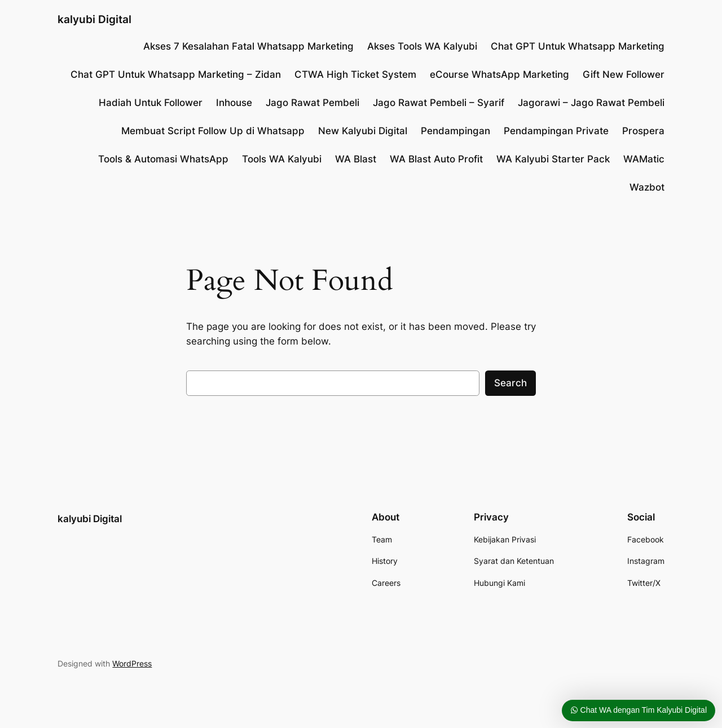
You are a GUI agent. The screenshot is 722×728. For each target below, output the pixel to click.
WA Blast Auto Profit (436, 159)
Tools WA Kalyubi (282, 159)
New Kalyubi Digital (363, 131)
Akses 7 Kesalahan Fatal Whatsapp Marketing (248, 46)
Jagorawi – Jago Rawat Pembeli (591, 103)
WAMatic (644, 159)
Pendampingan (455, 131)
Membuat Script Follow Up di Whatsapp (213, 131)
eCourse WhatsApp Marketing (499, 74)
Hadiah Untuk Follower (151, 103)
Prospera (643, 131)
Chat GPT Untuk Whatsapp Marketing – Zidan (176, 74)
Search (510, 383)
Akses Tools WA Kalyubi (422, 46)
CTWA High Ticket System (355, 74)
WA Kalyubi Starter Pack (553, 159)
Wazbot (647, 187)
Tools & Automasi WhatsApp (163, 159)
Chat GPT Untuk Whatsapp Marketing (578, 46)
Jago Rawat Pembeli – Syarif (439, 103)
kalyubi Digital (94, 19)
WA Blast (356, 159)
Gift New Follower (624, 74)
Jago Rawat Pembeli (312, 103)
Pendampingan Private (556, 131)
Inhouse (234, 103)
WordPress (132, 663)
